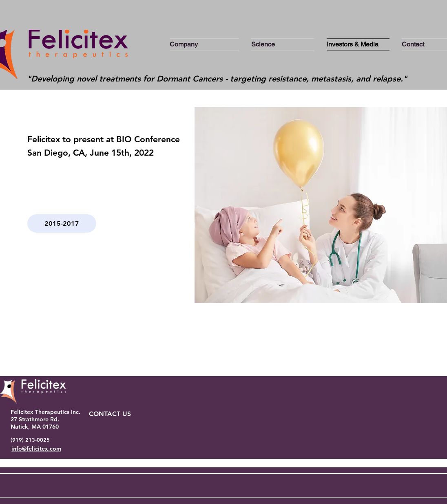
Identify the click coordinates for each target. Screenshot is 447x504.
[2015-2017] (62, 223)
